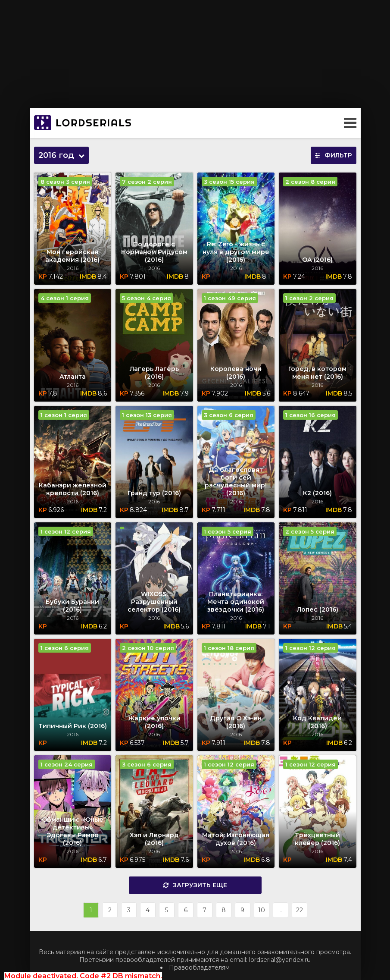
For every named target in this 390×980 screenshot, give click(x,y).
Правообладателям (199, 967)
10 (262, 910)
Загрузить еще (195, 885)
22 (300, 910)
